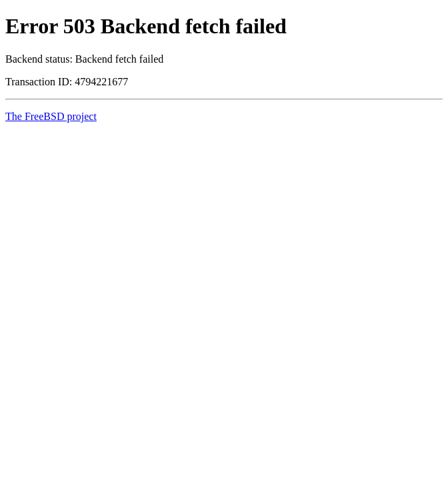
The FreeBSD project (51, 116)
